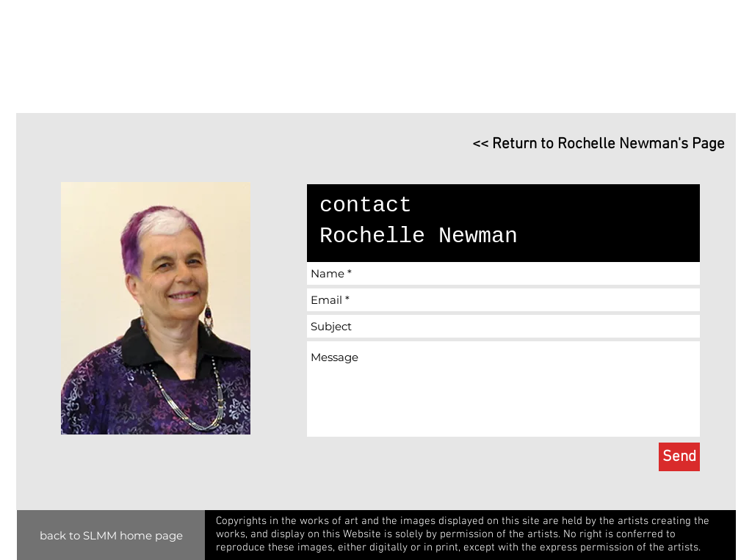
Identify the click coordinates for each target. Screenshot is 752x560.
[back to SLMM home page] (111, 535)
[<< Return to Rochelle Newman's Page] (586, 144)
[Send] (679, 457)
